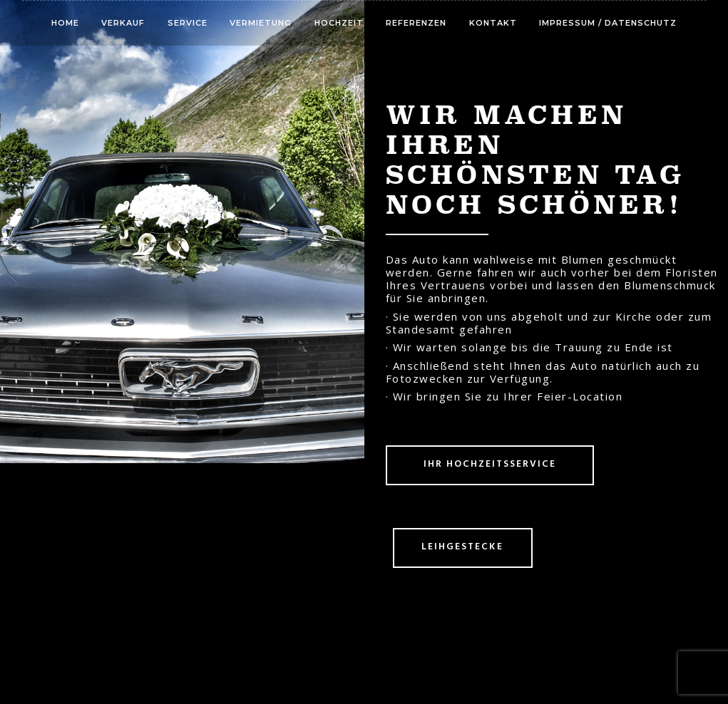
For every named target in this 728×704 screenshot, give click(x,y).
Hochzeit (339, 23)
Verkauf (123, 23)
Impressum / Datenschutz (608, 23)
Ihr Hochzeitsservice (490, 464)
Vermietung (261, 23)
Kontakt (493, 23)
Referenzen (416, 23)
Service (188, 23)
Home (65, 23)
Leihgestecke (462, 547)
